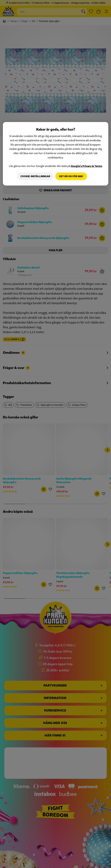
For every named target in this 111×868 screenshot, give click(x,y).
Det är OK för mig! (71, 176)
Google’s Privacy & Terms (87, 166)
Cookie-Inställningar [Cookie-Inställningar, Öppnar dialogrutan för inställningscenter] (35, 176)
